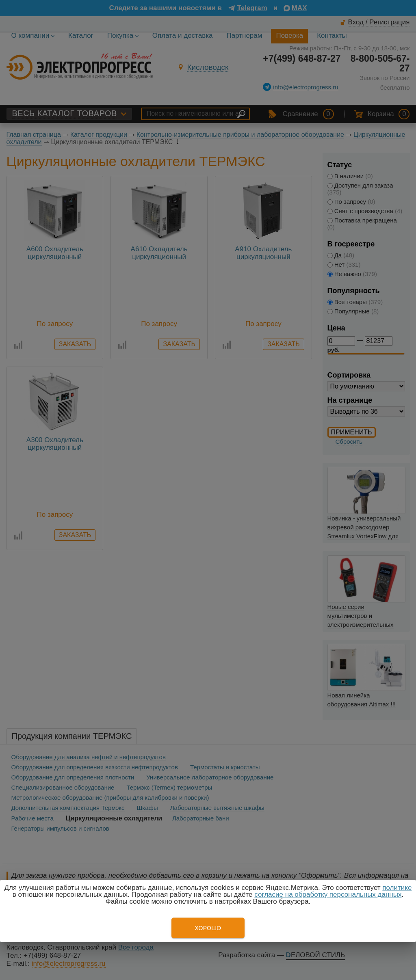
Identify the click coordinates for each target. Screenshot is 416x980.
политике (397, 888)
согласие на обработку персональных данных (328, 895)
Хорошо (208, 928)
